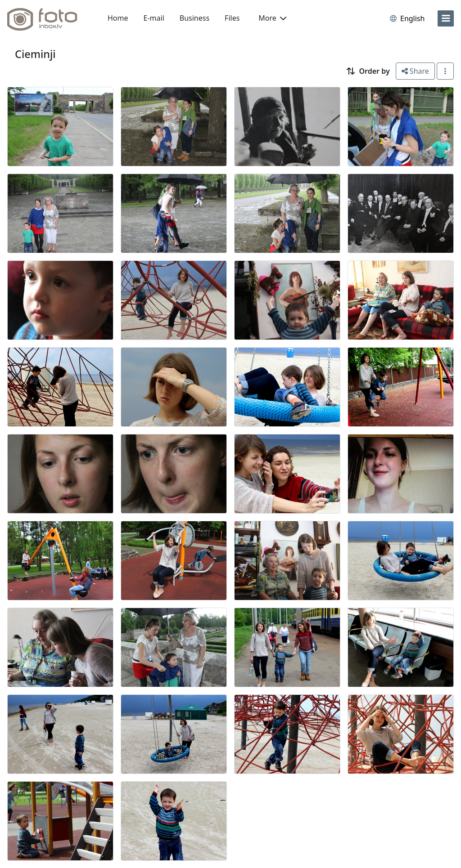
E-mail (154, 18)
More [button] (272, 18)
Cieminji (35, 54)
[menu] (446, 18)
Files (232, 18)
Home (118, 18)
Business (194, 18)
